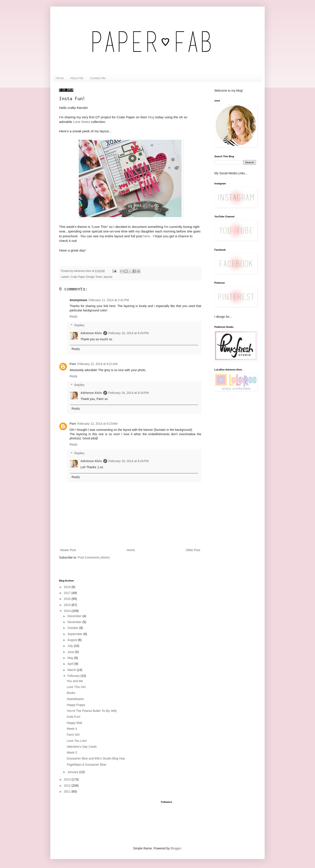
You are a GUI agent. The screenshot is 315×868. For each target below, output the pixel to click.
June (71, 652)
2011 (68, 791)
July (71, 646)
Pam (73, 364)
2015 (68, 605)
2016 (68, 599)
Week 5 (72, 753)
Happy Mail (74, 723)
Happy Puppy (76, 705)
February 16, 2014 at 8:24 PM (129, 333)
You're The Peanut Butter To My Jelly (92, 711)
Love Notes (82, 122)
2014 (68, 611)
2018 (68, 587)
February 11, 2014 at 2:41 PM (109, 300)
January (73, 772)
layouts (108, 277)
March (72, 670)
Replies (79, 325)
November (75, 622)
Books (71, 693)
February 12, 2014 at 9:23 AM (97, 424)
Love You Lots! (77, 741)
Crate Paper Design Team (86, 277)
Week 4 (72, 729)
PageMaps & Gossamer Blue (87, 765)
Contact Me (98, 78)
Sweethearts (75, 699)
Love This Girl (76, 687)
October (73, 628)
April (71, 664)
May (71, 658)
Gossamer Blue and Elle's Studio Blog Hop (96, 758)
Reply (73, 316)
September (75, 634)
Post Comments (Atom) (94, 557)
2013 (68, 779)
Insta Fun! (73, 717)
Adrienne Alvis (91, 333)
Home (60, 78)
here (147, 236)
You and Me (75, 681)
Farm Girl (73, 735)
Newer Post (68, 550)
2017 (68, 593)
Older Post (193, 550)
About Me (77, 78)
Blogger (176, 848)
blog (151, 117)
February (74, 676)
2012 (68, 786)
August (73, 640)
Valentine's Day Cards (82, 747)
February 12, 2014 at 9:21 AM (97, 364)
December (75, 616)
